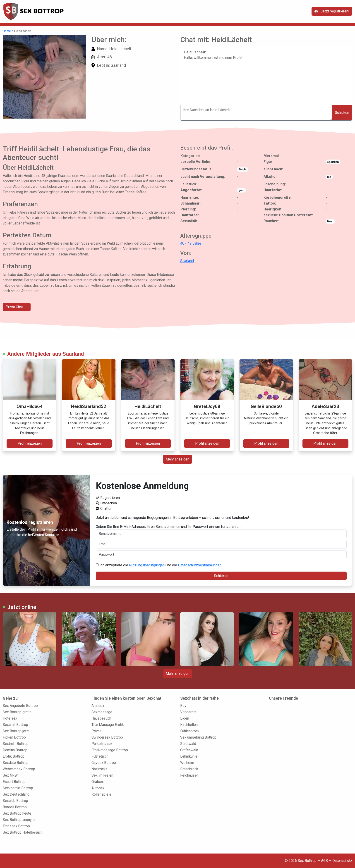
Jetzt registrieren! (332, 11)
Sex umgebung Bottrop (198, 737)
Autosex (98, 788)
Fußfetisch (100, 756)
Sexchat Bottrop (15, 725)
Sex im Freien (102, 775)
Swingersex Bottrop (107, 737)
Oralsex (98, 782)
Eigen (185, 718)
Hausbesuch (101, 718)
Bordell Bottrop (15, 807)
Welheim (187, 763)
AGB (324, 861)
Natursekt (99, 769)
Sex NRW (10, 775)
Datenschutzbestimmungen (200, 565)
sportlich (333, 162)
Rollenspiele (101, 794)
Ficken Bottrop (14, 737)
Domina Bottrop (15, 750)
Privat (96, 731)
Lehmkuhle (189, 756)
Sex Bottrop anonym (19, 820)
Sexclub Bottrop (15, 801)
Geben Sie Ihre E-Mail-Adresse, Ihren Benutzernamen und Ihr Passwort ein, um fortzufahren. (221, 531)
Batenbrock (189, 769)
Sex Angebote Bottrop (20, 706)
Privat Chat (17, 307)
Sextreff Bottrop (16, 744)
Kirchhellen (189, 725)
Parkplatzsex (102, 744)
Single (242, 169)
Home (7, 31)
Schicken (342, 113)
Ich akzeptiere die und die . (159, 565)
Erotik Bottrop (14, 756)
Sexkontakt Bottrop (18, 788)
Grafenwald (189, 750)
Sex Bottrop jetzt (16, 731)
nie (329, 177)
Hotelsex (10, 718)
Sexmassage (102, 712)
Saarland (187, 261)
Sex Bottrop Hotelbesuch (23, 832)
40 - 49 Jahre (191, 243)
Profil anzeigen (30, 443)
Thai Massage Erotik (108, 725)
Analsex (98, 706)
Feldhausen (189, 775)
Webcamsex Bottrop (19, 769)
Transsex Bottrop (16, 826)
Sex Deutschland (16, 794)
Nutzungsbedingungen (147, 565)
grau (241, 190)
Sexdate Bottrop (16, 763)
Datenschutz (342, 861)
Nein (330, 221)
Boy (183, 706)
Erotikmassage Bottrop (110, 750)
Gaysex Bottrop (104, 763)
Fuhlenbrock (190, 731)
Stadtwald (188, 744)
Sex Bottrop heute (17, 813)
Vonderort (188, 712)
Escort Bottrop (14, 782)
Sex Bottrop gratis (17, 712)
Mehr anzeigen (177, 459)
